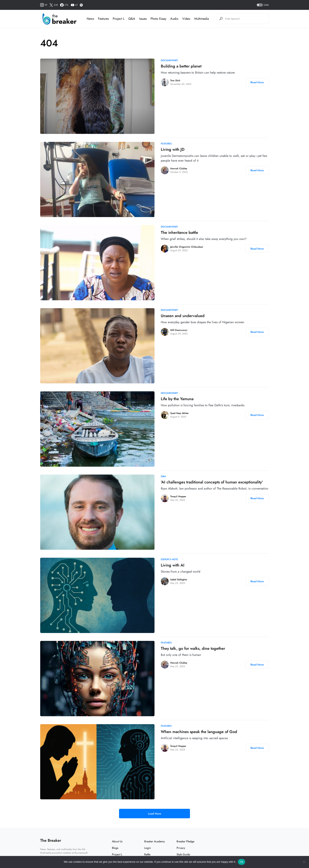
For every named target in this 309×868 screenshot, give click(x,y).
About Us (117, 841)
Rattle (147, 854)
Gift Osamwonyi (179, 330)
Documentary (169, 60)
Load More (155, 814)
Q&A (163, 476)
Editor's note (169, 559)
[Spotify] (81, 5)
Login (148, 848)
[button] (262, 5)
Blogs (115, 848)
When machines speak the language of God (199, 732)
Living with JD (173, 149)
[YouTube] (74, 5)
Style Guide (183, 854)
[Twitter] (54, 5)
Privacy (181, 848)
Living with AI (173, 565)
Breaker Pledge (185, 841)
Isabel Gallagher (179, 580)
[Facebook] (64, 5)
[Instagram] (44, 5)
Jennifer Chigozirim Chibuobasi (187, 247)
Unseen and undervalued (183, 316)
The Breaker (51, 840)
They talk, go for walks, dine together (193, 648)
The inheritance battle (179, 233)
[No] (304, 862)
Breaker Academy (154, 841)
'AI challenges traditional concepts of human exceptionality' (212, 482)
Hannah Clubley (179, 169)
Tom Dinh (175, 81)
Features (166, 144)
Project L (117, 854)
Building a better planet (181, 66)
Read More (257, 82)
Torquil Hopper (178, 496)
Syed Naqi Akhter (179, 413)
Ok (242, 862)
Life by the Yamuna (177, 399)
